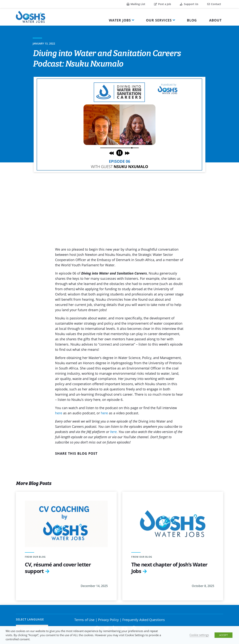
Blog (192, 20)
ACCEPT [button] (224, 635)
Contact (214, 4)
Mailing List (136, 4)
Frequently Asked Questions (143, 620)
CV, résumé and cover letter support (58, 568)
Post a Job (163, 4)
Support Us (189, 4)
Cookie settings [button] (199, 635)
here (59, 413)
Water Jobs (120, 20)
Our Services (159, 20)
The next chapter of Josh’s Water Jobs (169, 568)
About (215, 20)
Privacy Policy (108, 620)
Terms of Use (84, 620)
